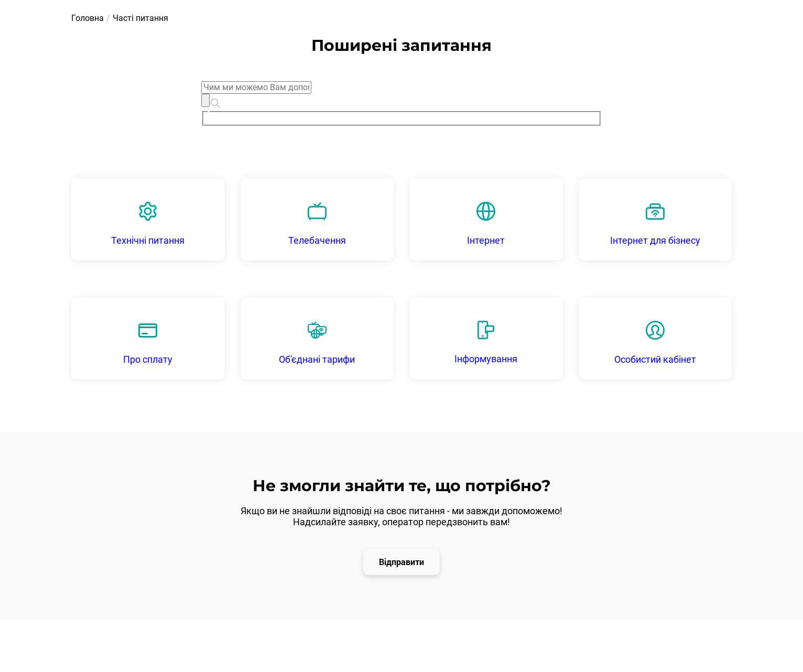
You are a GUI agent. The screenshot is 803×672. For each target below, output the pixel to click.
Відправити (402, 562)
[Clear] (205, 100)
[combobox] (402, 104)
